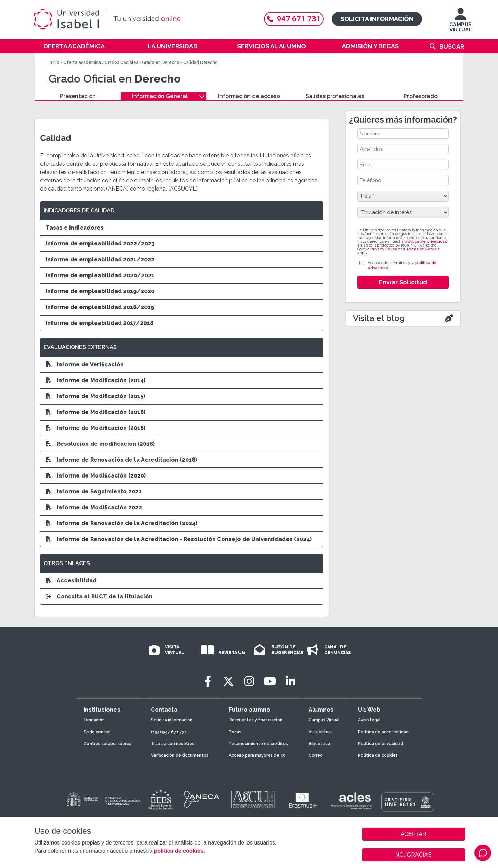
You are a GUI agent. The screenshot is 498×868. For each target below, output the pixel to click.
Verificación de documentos (180, 755)
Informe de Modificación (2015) (95, 396)
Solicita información (377, 19)
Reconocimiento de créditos (258, 744)
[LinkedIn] (291, 681)
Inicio (54, 62)
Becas (235, 732)
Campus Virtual (324, 720)
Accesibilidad (71, 581)
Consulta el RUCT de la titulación (99, 596)
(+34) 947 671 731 (169, 732)
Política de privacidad (380, 744)
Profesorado (421, 96)
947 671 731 (294, 19)
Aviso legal (369, 720)
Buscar (452, 46)
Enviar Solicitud (403, 282)
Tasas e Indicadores (75, 228)
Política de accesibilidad (383, 732)
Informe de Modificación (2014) (96, 380)
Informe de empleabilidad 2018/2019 (100, 307)
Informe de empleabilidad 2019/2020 (100, 291)
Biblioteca (319, 744)
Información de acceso (249, 96)
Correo (316, 755)
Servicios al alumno (271, 46)
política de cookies (178, 851)
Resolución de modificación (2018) (100, 444)
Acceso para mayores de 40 (257, 755)
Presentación (78, 96)
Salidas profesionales (335, 96)
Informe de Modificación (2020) (96, 476)
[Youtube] (270, 681)
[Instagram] (249, 681)
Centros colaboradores (107, 744)
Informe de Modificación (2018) (96, 428)
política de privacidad (426, 242)
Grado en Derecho (161, 62)
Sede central (97, 732)
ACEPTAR (414, 834)
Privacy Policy (384, 249)
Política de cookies (378, 755)
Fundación (94, 720)
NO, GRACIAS (414, 855)
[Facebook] (208, 681)
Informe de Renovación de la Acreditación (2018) (121, 460)
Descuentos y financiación (256, 720)
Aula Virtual (320, 732)
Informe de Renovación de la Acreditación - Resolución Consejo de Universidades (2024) (179, 539)
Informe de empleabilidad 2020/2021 (100, 275)
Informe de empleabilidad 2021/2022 (100, 259)
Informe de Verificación (85, 364)
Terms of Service (423, 249)
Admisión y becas (370, 46)
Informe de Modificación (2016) (96, 412)
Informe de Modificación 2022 (94, 507)
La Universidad (173, 46)
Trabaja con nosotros (173, 744)
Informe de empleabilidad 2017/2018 (100, 323)
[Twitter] (228, 681)
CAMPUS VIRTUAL (461, 23)
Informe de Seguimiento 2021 (94, 491)
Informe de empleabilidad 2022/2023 (100, 244)
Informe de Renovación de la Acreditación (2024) (121, 523)
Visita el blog (379, 318)
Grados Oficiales (121, 62)
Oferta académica (74, 46)
